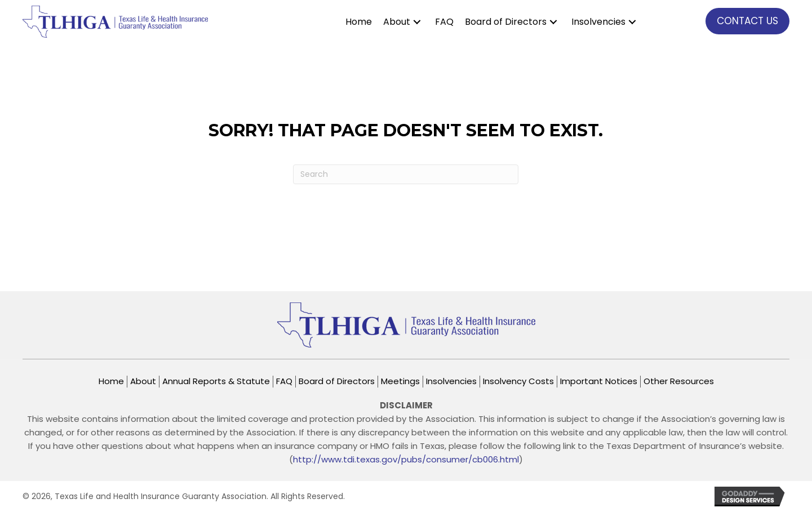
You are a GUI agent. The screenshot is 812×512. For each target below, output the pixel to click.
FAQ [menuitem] (284, 381)
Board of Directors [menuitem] (337, 381)
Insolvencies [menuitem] (451, 381)
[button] (417, 22)
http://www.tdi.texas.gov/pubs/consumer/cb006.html (406, 459)
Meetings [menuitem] (400, 381)
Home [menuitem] (111, 381)
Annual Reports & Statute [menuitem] (216, 381)
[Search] (406, 174)
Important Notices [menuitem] (599, 381)
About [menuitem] (143, 381)
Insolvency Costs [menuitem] (518, 381)
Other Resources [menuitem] (679, 381)
